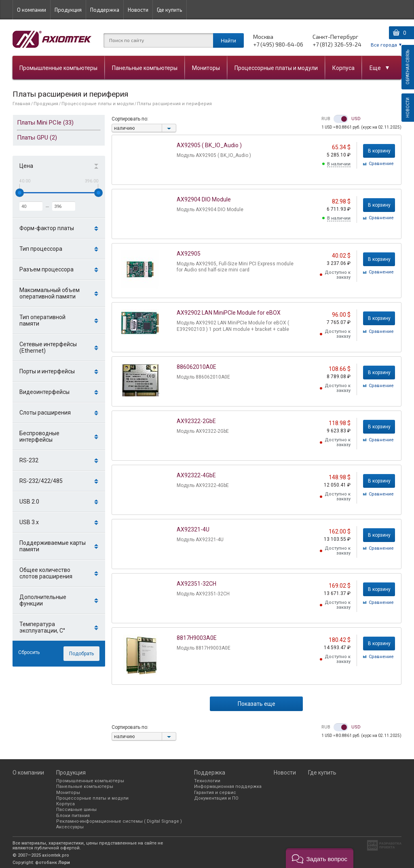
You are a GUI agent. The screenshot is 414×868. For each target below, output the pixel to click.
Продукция (68, 10)
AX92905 (189, 254)
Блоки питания (73, 816)
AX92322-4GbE (196, 475)
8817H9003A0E (197, 638)
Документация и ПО (216, 798)
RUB (326, 119)
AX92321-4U (193, 529)
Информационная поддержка (228, 786)
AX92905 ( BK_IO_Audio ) (209, 145)
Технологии (207, 781)
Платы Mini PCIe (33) (45, 123)
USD (356, 119)
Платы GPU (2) (37, 138)
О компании (32, 10)
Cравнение (381, 164)
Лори (64, 863)
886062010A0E (196, 367)
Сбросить (29, 652)
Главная (21, 104)
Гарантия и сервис (215, 793)
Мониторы (206, 68)
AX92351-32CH (196, 584)
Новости (138, 10)
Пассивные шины (76, 810)
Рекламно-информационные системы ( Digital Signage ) (119, 821)
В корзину (379, 151)
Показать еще (257, 704)
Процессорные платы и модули (276, 68)
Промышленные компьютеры (58, 68)
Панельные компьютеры (145, 68)
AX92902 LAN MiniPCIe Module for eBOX (229, 313)
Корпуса (343, 68)
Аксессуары (70, 827)
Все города (384, 44)
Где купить (170, 10)
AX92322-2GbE (196, 421)
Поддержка (105, 10)
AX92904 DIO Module (204, 199)
